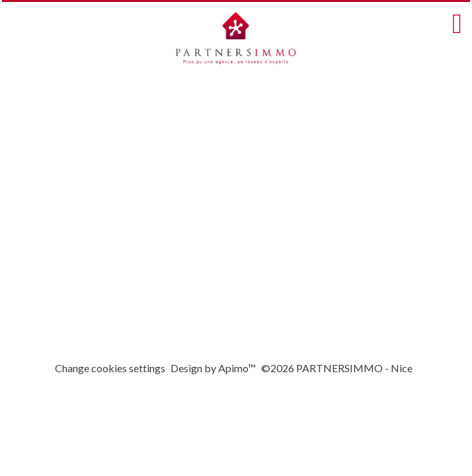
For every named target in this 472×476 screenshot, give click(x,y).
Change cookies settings (110, 368)
